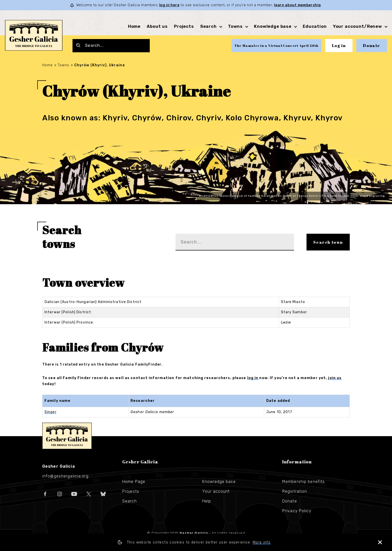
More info (262, 542)
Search (208, 26)
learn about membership (297, 5)
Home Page (134, 482)
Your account (216, 491)
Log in (339, 46)
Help (207, 501)
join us (335, 378)
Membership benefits (303, 482)
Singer (50, 412)
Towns (235, 26)
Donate (372, 46)
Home (134, 26)
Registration (295, 491)
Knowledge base (273, 26)
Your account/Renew (357, 26)
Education (315, 26)
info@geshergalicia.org (65, 476)
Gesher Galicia (67, 436)
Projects (184, 26)
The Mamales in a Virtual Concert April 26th (276, 46)
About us (157, 26)
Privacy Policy (297, 511)
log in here (169, 5)
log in (253, 378)
